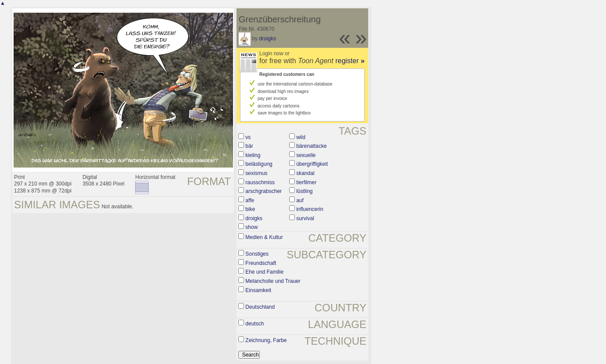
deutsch (255, 324)
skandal (305, 173)
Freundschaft (261, 263)
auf (300, 200)
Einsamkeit (258, 290)
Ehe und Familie (264, 272)
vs (248, 137)
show (251, 227)
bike (250, 209)
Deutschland (260, 307)
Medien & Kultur (264, 237)
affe (250, 200)
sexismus (256, 173)
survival (305, 218)
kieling (253, 155)
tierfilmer (306, 182)
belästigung (259, 164)
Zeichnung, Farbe (266, 340)
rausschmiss (260, 182)
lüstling (304, 191)
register (350, 61)
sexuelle (306, 155)
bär (249, 146)
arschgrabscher (264, 191)
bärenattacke (311, 146)
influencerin (310, 209)
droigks (267, 39)
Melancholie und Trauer (273, 281)
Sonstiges (257, 254)
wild (301, 137)
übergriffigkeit (312, 164)
